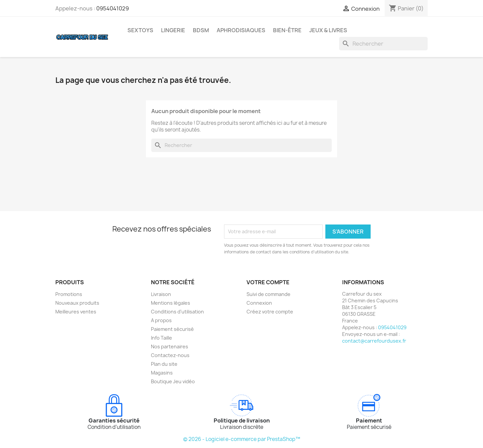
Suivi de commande (269, 294)
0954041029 (113, 8)
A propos (161, 320)
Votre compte (268, 282)
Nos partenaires (170, 346)
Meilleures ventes (76, 312)
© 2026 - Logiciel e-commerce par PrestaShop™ (242, 439)
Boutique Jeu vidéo (173, 381)
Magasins (162, 373)
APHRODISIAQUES (241, 30)
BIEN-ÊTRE (287, 30)
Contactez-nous (170, 355)
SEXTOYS (140, 30)
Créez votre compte (270, 312)
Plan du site (164, 364)
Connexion (259, 303)
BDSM (201, 30)
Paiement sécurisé (172, 329)
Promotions (69, 294)
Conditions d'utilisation (177, 312)
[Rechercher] (383, 44)
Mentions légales (171, 303)
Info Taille (162, 338)
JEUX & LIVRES (328, 30)
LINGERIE (173, 30)
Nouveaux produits (77, 303)
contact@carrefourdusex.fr (374, 341)
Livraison (161, 294)
